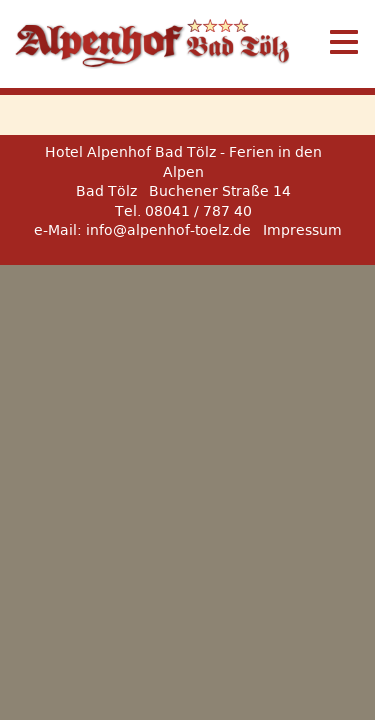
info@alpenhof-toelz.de (168, 230)
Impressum (302, 230)
